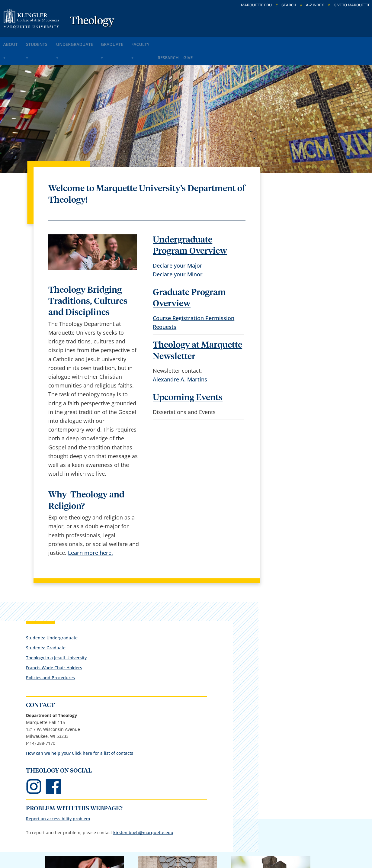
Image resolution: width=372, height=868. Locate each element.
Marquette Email (203, 751)
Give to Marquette (352, 5)
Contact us (132, 783)
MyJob (190, 799)
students (48, 42)
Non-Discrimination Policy (283, 835)
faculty (172, 42)
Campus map (136, 767)
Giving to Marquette (271, 656)
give (232, 42)
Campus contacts (141, 751)
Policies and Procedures (295, 224)
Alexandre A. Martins (180, 361)
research (205, 42)
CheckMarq (196, 767)
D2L (187, 783)
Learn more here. (90, 535)
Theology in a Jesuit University (301, 204)
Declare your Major (178, 247)
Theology (92, 21)
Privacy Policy (177, 835)
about (15, 42)
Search (289, 5)
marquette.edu (256, 5)
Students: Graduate (290, 194)
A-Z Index (315, 5)
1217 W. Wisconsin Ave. (49, 776)
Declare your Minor (178, 256)
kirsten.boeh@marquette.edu (300, 408)
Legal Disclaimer (222, 835)
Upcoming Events (188, 379)
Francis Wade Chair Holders (298, 214)
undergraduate (92, 42)
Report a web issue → (300, 797)
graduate (137, 42)
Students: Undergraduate (296, 184)
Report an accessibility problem (302, 380)
